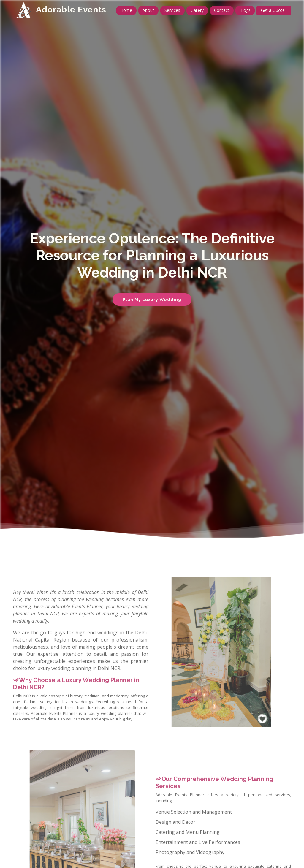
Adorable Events (71, 10)
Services (172, 10)
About (148, 10)
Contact (222, 10)
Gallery (197, 10)
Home (126, 10)
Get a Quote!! (274, 10)
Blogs (245, 10)
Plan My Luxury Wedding (152, 300)
